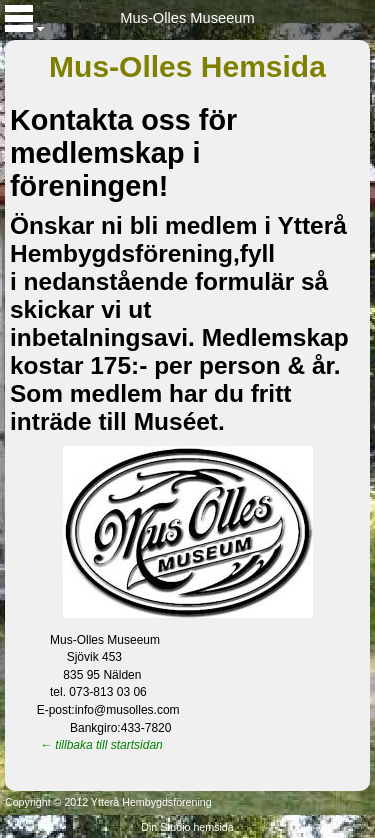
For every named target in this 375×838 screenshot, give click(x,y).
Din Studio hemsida (187, 827)
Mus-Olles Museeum (187, 18)
